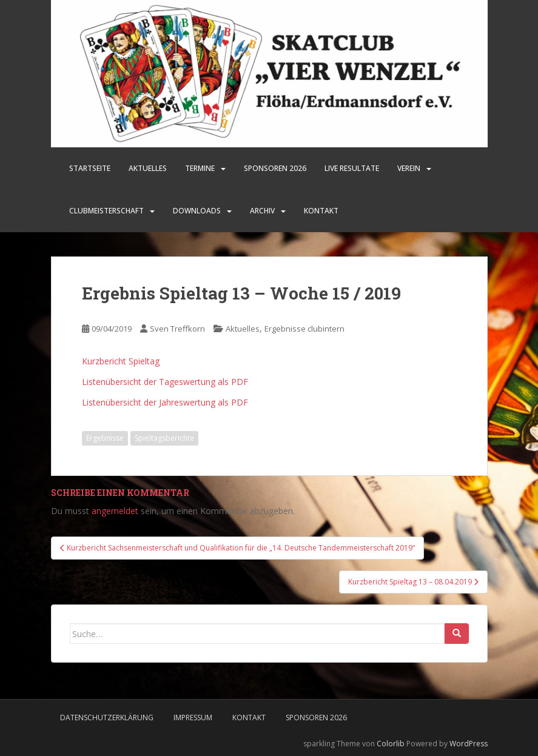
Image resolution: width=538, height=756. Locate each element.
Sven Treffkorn (177, 329)
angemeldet (115, 511)
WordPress (469, 744)
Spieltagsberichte (164, 438)
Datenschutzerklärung (107, 718)
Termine (200, 168)
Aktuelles (148, 168)
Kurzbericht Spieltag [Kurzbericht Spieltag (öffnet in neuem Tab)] (121, 361)
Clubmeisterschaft (106, 211)
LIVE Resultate (352, 168)
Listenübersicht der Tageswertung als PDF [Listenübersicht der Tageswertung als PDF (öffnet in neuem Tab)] (165, 382)
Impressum (193, 718)
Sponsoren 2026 (316, 718)
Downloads (197, 211)
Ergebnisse (105, 438)
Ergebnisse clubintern (304, 329)
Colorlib (391, 744)
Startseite (90, 168)
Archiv (262, 211)
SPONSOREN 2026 (275, 168)
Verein (409, 168)
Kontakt (321, 211)
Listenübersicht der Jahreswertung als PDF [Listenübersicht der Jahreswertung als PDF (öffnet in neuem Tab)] (165, 402)
